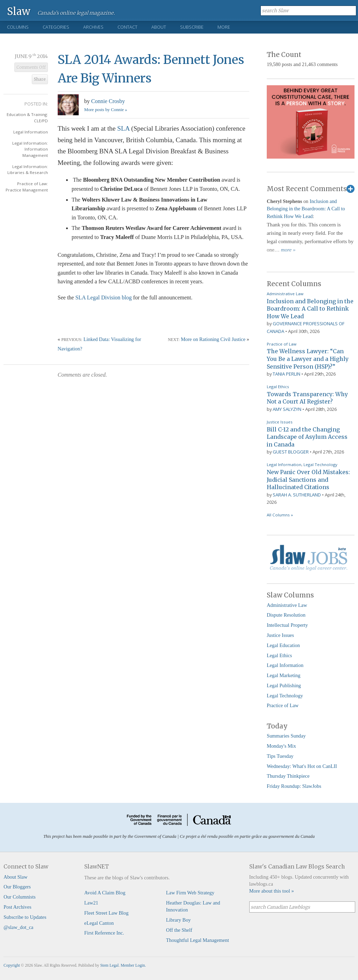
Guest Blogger (291, 452)
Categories (56, 27)
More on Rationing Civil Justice (213, 339)
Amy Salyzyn (287, 409)
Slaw (19, 11)
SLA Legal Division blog (103, 297)
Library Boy (178, 920)
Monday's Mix (281, 746)
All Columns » (280, 515)
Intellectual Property (287, 625)
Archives (93, 27)
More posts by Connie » (106, 110)
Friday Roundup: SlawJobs (294, 786)
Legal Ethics (278, 387)
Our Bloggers (17, 887)
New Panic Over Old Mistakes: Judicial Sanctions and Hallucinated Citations (308, 480)
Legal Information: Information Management (30, 149)
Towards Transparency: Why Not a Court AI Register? (307, 398)
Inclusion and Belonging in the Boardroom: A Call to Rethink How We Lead (306, 209)
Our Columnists (20, 897)
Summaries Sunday (286, 736)
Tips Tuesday (280, 756)
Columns (18, 27)
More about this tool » (272, 891)
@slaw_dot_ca (18, 927)
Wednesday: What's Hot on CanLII (302, 766)
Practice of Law (282, 344)
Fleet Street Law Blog (106, 913)
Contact (127, 27)
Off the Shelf (179, 930)
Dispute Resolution (286, 615)
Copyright (12, 965)
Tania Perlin (287, 374)
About (159, 27)
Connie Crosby (108, 101)
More (224, 27)
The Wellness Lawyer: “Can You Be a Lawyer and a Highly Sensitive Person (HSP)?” (308, 359)
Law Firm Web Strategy (190, 893)
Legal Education (283, 645)
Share (40, 79)
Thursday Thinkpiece (288, 776)
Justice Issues (280, 422)
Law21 (91, 903)
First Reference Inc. (104, 933)
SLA (122, 128)
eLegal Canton (99, 923)
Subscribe (192, 27)
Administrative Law (285, 294)
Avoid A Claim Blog (105, 893)
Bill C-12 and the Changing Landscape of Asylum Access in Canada (307, 437)
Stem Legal (110, 965)
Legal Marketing (284, 675)
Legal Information (31, 132)
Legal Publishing (284, 685)
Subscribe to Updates (25, 917)
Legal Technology (320, 464)
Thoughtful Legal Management (198, 940)
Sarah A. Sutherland (297, 495)
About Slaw (15, 877)
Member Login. (133, 965)
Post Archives (17, 907)
